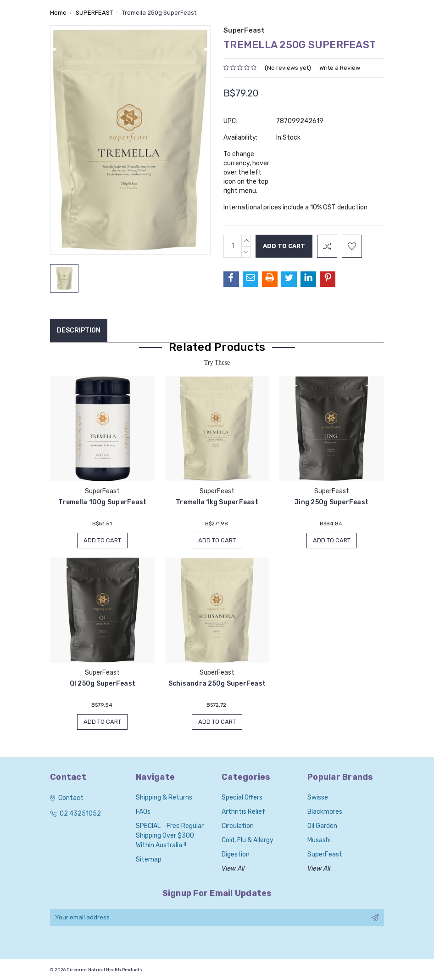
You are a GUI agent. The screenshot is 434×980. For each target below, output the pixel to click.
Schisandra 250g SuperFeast (217, 684)
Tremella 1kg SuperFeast (217, 502)
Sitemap (149, 859)
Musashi (319, 840)
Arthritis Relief (243, 812)
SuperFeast (325, 854)
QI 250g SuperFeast (103, 684)
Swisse (318, 797)
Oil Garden (322, 826)
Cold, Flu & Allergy (248, 840)
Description (79, 330)
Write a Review (340, 68)
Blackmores (325, 812)
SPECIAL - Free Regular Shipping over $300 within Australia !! (170, 836)
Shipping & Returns (164, 797)
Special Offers (242, 797)
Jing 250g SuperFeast (331, 502)
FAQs (143, 812)
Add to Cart (102, 540)
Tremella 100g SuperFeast (102, 502)
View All (233, 869)
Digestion (236, 854)
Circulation (238, 826)
